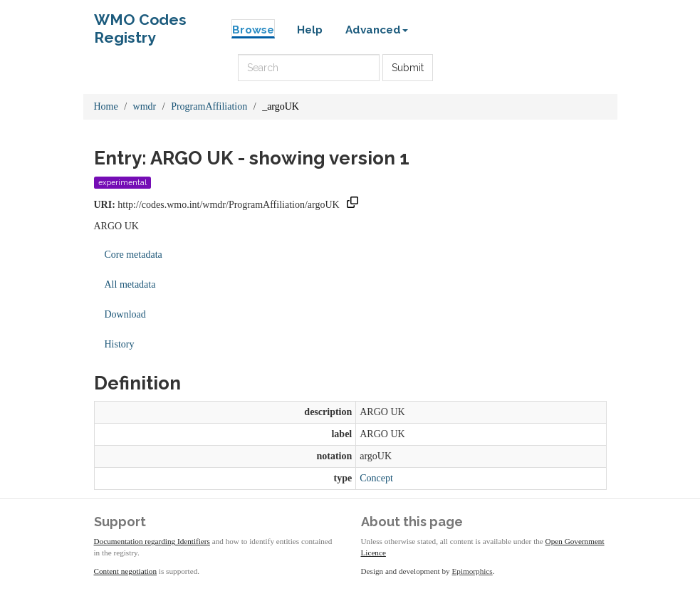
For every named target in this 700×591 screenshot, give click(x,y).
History (120, 344)
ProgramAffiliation (209, 106)
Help (310, 30)
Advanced (377, 30)
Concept (376, 478)
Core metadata (134, 255)
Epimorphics (472, 571)
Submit (408, 68)
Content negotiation (126, 571)
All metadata (130, 284)
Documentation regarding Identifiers (152, 541)
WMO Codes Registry (140, 23)
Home (106, 106)
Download (125, 314)
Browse (253, 30)
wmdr (145, 106)
